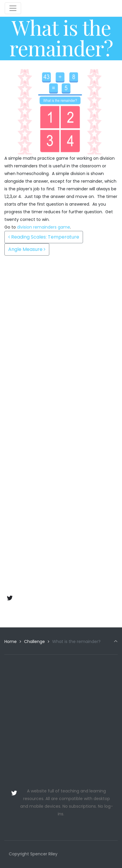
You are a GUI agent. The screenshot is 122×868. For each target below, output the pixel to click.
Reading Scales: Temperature (44, 237)
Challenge (34, 642)
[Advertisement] (61, 317)
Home (11, 642)
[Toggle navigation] (13, 8)
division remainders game (44, 227)
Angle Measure (27, 249)
